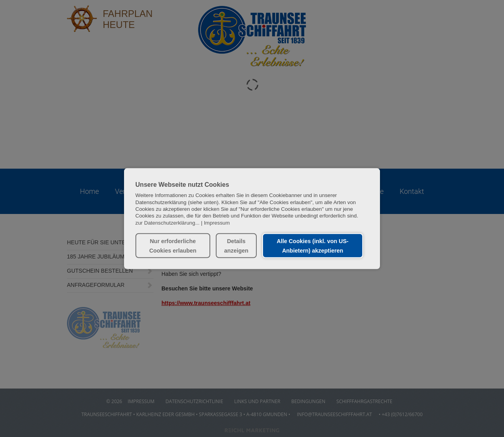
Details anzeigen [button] (236, 245)
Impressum (217, 222)
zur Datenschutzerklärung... (168, 222)
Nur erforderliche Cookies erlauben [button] (173, 245)
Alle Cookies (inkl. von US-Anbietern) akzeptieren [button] (313, 245)
